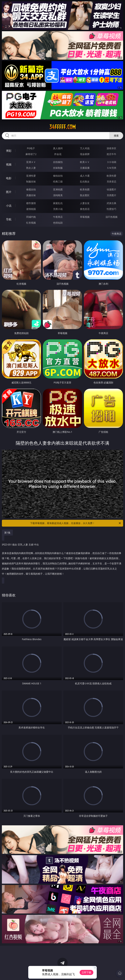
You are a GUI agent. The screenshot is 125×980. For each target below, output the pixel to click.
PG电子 (31, 148)
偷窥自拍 (31, 189)
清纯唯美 (58, 195)
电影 (9, 178)
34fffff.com (62, 127)
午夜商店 (58, 217)
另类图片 (111, 195)
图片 (9, 192)
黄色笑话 (85, 209)
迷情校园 (31, 209)
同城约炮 (31, 217)
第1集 (7, 533)
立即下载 (86, 972)
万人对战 (85, 148)
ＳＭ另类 (111, 168)
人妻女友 (85, 203)
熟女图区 (85, 195)
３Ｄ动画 (111, 162)
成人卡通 (85, 176)
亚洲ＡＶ (31, 162)
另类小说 (58, 209)
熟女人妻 (31, 168)
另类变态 (111, 182)
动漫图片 (111, 189)
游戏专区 (111, 148)
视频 (9, 164)
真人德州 (58, 148)
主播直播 (85, 168)
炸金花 (58, 154)
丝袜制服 (58, 168)
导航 (9, 219)
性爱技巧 (111, 209)
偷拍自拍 (58, 176)
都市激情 (31, 203)
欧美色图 (85, 189)
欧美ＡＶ (85, 162)
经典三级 (58, 182)
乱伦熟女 (85, 182)
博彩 (9, 151)
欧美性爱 (111, 176)
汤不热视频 (111, 217)
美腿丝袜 (31, 195)
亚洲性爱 (31, 176)
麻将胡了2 (31, 154)
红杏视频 (31, 223)
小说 (9, 206)
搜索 (116, 136)
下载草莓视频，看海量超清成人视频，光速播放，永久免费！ (76, 523)
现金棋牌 (85, 154)
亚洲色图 (58, 189)
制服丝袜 (31, 182)
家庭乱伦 (58, 203)
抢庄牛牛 (111, 154)
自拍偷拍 (58, 162)
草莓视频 (85, 217)
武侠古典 (111, 203)
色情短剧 (58, 223)
